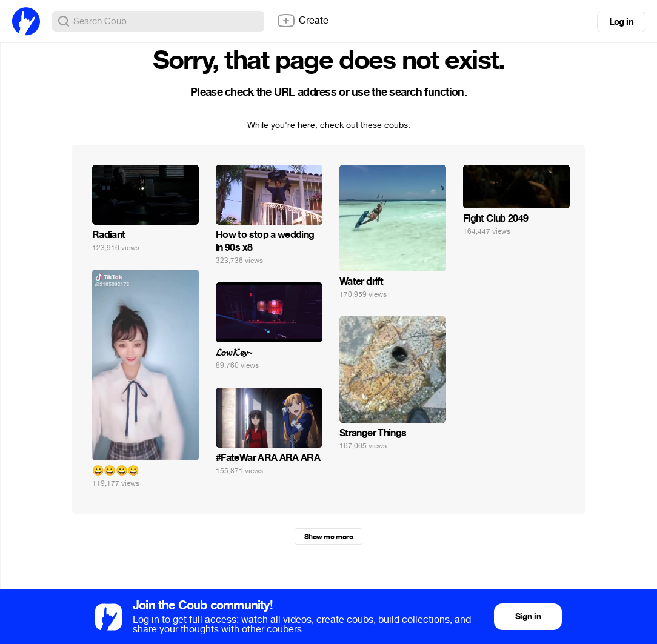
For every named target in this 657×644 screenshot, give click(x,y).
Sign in (528, 616)
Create (302, 21)
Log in (621, 22)
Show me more (328, 537)
